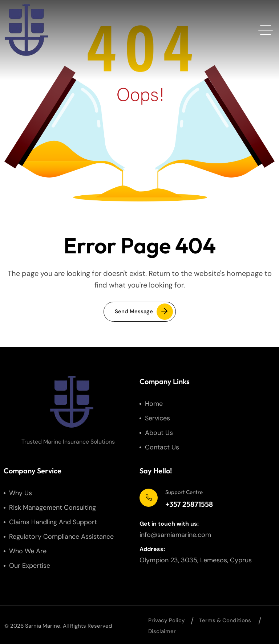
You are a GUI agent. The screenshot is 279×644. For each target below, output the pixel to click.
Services (157, 418)
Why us (21, 493)
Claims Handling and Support (53, 522)
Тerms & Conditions (225, 620)
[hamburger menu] (266, 30)
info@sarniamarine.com (175, 535)
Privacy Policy (167, 620)
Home (154, 404)
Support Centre (184, 492)
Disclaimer (162, 631)
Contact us (162, 447)
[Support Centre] (149, 498)
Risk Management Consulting (52, 508)
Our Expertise (30, 566)
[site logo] (26, 30)
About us (159, 433)
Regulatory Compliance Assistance (61, 537)
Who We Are (28, 551)
